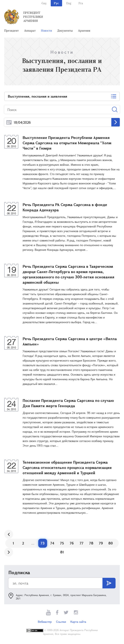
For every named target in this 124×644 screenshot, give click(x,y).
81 (62, 552)
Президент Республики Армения (33, 17)
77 (82, 543)
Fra (81, 3)
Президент (12, 30)
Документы (65, 30)
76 (72, 543)
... (9, 122)
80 (111, 543)
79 (101, 543)
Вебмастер (45, 622)
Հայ (44, 3)
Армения (84, 30)
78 (91, 543)
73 (43, 543)
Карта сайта (78, 622)
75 (62, 543)
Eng (69, 3)
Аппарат (30, 30)
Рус (56, 3)
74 (52, 543)
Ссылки (61, 622)
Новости (46, 30)
